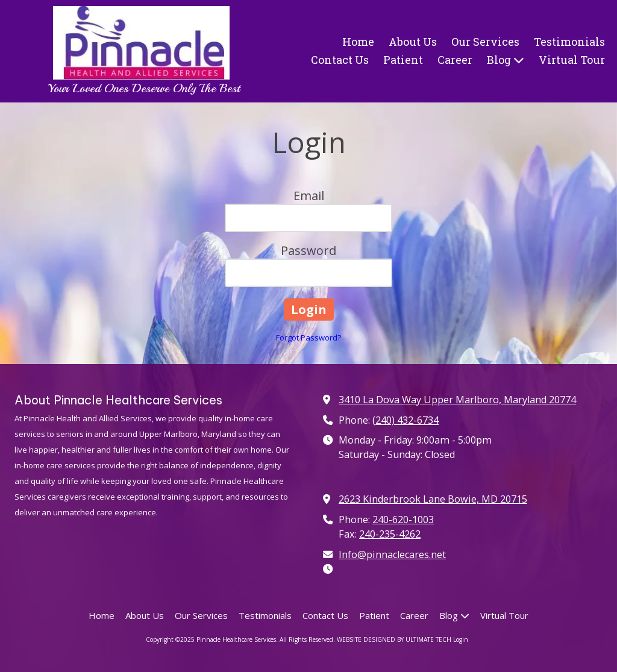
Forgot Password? (308, 338)
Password (308, 250)
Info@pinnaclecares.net (392, 554)
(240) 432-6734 (406, 420)
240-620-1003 (403, 520)
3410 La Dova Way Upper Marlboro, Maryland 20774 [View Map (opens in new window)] (457, 400)
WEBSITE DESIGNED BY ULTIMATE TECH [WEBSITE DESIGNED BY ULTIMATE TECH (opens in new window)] (394, 639)
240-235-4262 (390, 534)
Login (461, 639)
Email (309, 196)
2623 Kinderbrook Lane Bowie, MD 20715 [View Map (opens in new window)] (433, 499)
